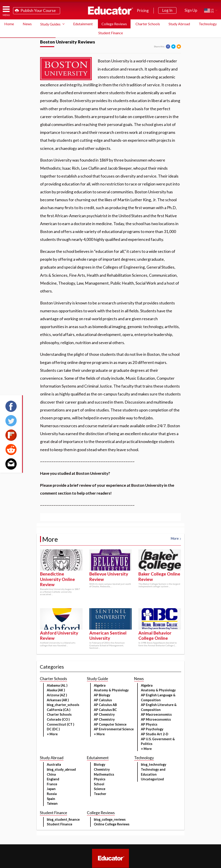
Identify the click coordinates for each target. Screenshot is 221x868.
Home (9, 24)
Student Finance (111, 33)
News (27, 24)
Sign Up (191, 10)
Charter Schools (148, 24)
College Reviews (114, 24)
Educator (110, 11)
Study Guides (50, 24)
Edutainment (83, 24)
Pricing (143, 10)
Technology (208, 24)
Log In (167, 10)
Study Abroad (179, 24)
